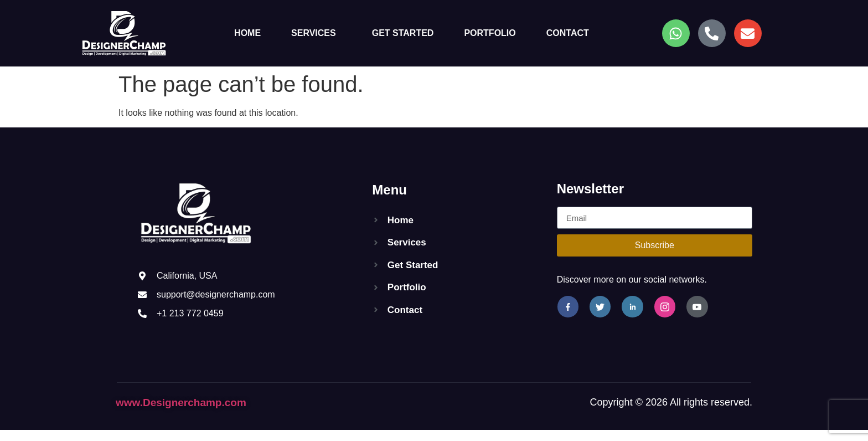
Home (247, 33)
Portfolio (490, 33)
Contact (568, 33)
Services (314, 33)
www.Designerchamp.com (181, 402)
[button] (316, 33)
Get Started (403, 33)
